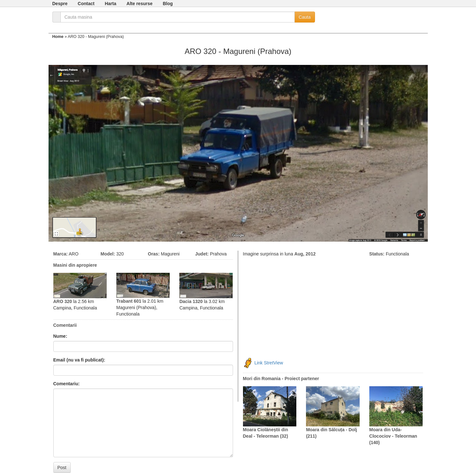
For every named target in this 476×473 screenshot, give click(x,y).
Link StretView (269, 363)
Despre (60, 4)
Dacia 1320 (191, 301)
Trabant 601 (129, 301)
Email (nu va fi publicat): (79, 360)
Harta (111, 4)
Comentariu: (67, 384)
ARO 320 (63, 301)
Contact (86, 4)
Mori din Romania (262, 379)
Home (58, 37)
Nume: (60, 336)
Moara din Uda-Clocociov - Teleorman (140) (393, 436)
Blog (168, 4)
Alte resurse (140, 4)
